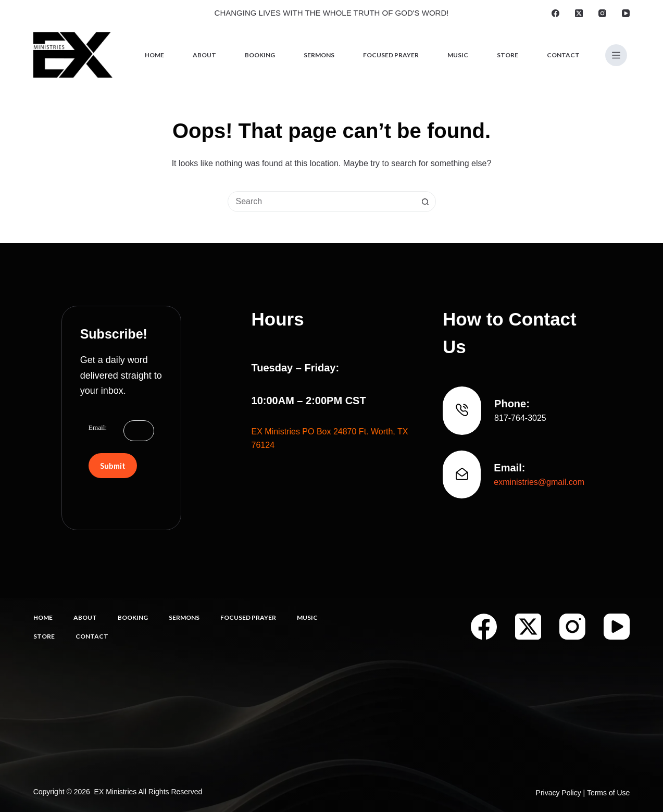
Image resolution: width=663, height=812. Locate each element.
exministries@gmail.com (539, 482)
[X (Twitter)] (579, 13)
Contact (563, 55)
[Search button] (426, 202)
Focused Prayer (391, 55)
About (204, 55)
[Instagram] (602, 13)
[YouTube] (626, 13)
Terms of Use (608, 793)
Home (154, 55)
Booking (260, 55)
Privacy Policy (559, 793)
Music (458, 55)
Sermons (319, 55)
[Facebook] (555, 13)
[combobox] (322, 202)
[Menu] (616, 55)
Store (508, 55)
